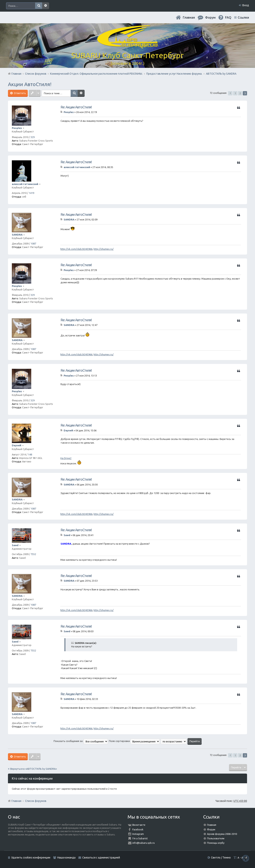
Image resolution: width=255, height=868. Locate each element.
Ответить (20, 93)
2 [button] (240, 93)
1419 (31, 193)
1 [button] (235, 93)
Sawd (15, 545)
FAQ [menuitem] (228, 17)
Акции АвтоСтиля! (30, 84)
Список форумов (36, 801)
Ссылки (243, 17)
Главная (189, 17)
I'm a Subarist (140, 838)
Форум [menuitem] (210, 17)
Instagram (138, 834)
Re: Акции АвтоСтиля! (76, 107)
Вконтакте (139, 825)
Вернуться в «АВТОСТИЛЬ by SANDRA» (34, 769)
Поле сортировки (134, 741)
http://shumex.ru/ (104, 249)
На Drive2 (66, 458)
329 (33, 137)
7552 (33, 554)
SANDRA (17, 235)
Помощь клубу (216, 843)
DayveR (17, 445)
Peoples (17, 128)
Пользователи (216, 838)
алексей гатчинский (25, 184)
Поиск (39, 6)
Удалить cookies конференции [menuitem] (31, 858)
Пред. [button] (230, 93)
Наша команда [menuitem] (66, 858)
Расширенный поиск (46, 6)
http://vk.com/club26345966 (76, 249)
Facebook (138, 829)
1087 (33, 244)
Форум (211, 829)
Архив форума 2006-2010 (222, 834)
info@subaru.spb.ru (144, 843)
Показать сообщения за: (81, 741)
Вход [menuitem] (246, 5)
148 (30, 454)
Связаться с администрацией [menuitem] (101, 858)
